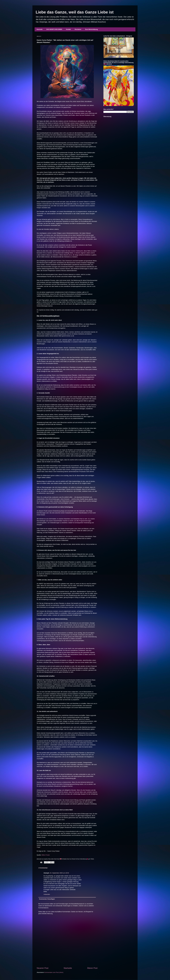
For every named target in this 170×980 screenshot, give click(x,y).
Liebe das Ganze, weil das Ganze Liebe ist (75, 12)
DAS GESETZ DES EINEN (54, 29)
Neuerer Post (43, 968)
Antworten (47, 894)
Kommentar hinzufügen (47, 899)
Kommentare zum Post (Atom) (54, 972)
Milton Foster (46, 855)
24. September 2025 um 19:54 (59, 873)
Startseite (40, 29)
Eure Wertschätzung (92, 29)
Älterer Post (92, 968)
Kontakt (68, 29)
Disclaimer (78, 29)
